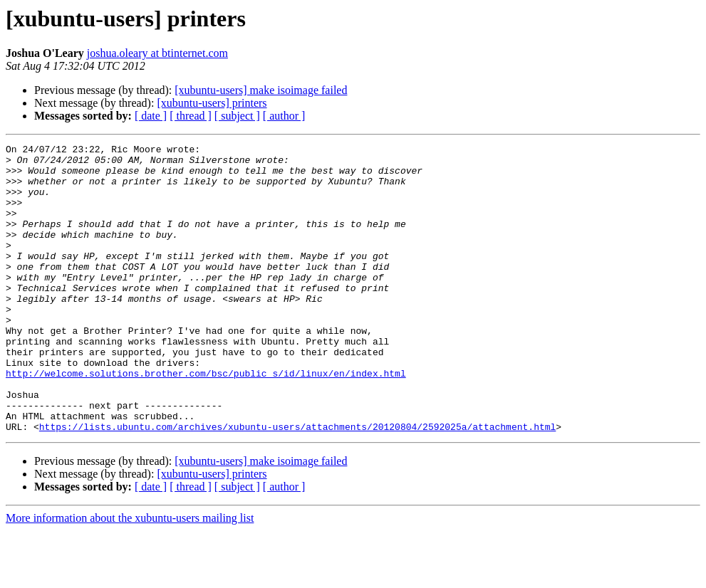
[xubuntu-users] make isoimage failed (261, 90)
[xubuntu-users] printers (212, 103)
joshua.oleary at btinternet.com (157, 53)
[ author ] (284, 116)
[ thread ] (191, 116)
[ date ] (151, 116)
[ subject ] (237, 116)
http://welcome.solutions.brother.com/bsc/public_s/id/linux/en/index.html (206, 420)
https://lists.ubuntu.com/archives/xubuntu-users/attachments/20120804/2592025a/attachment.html (297, 484)
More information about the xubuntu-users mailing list (130, 576)
